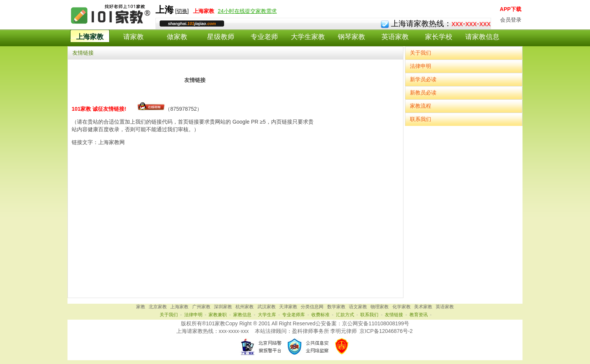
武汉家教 (267, 307)
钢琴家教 (351, 37)
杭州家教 (245, 307)
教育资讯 (419, 315)
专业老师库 (293, 315)
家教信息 (242, 315)
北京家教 (158, 307)
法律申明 (421, 66)
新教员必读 (423, 93)
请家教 (133, 37)
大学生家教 (308, 37)
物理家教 (380, 307)
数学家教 (336, 307)
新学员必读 (423, 79)
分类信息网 (312, 307)
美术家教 (423, 307)
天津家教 (288, 307)
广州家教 (201, 307)
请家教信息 (482, 37)
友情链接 (394, 315)
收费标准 (320, 315)
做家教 (177, 37)
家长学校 (439, 37)
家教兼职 (218, 315)
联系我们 (421, 119)
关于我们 (421, 53)
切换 (182, 11)
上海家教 (90, 37)
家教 (141, 307)
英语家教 (395, 37)
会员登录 (511, 20)
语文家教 (358, 307)
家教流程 (421, 106)
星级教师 (221, 37)
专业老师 (264, 37)
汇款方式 (345, 315)
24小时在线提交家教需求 (247, 11)
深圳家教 (223, 307)
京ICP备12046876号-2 (386, 331)
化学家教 (402, 307)
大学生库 (267, 315)
